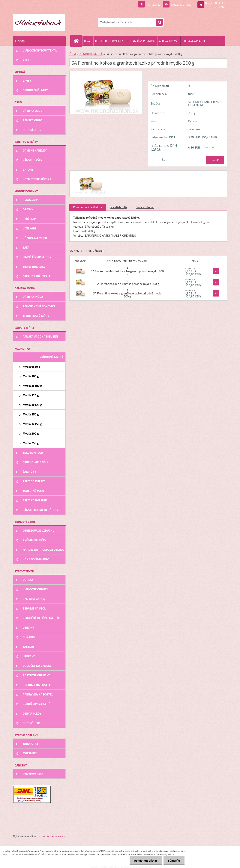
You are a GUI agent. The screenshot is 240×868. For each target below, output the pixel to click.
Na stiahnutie (119, 207)
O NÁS (88, 41)
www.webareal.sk (54, 836)
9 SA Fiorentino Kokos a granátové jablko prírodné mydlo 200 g (127, 293)
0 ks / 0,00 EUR (215, 3)
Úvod (73, 54)
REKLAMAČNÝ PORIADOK (141, 41)
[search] (159, 22)
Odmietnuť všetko (145, 861)
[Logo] (39, 22)
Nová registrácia (181, 4)
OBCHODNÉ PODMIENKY (109, 41)
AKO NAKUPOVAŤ (169, 41)
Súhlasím (174, 861)
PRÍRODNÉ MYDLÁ (91, 54)
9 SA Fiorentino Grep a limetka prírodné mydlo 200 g (127, 282)
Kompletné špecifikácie (88, 207)
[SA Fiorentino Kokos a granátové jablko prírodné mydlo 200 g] (90, 174)
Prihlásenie (153, 4)
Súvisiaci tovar (145, 207)
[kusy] (155, 159)
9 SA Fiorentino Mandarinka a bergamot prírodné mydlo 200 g (127, 271)
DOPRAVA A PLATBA (194, 41)
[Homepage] (78, 41)
